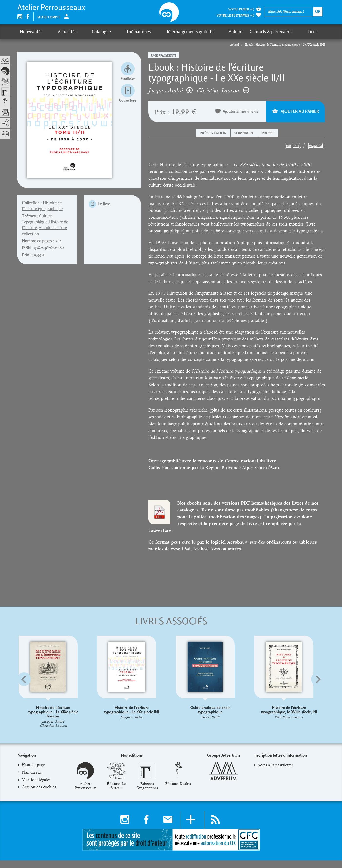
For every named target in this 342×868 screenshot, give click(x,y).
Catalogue (83, 32)
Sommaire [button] (244, 133)
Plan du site (32, 780)
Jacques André (171, 90)
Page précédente (164, 55)
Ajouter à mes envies (237, 112)
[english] (292, 145)
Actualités (58, 32)
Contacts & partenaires (226, 32)
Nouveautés (31, 32)
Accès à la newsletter (275, 773)
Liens (259, 32)
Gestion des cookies (39, 795)
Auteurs (191, 32)
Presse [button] (268, 133)
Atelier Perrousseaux (51, 7)
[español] (316, 145)
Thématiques (112, 32)
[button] (23, 691)
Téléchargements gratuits (154, 32)
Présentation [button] (213, 133)
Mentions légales (36, 788)
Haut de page (33, 773)
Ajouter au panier (295, 112)
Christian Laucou (223, 90)
